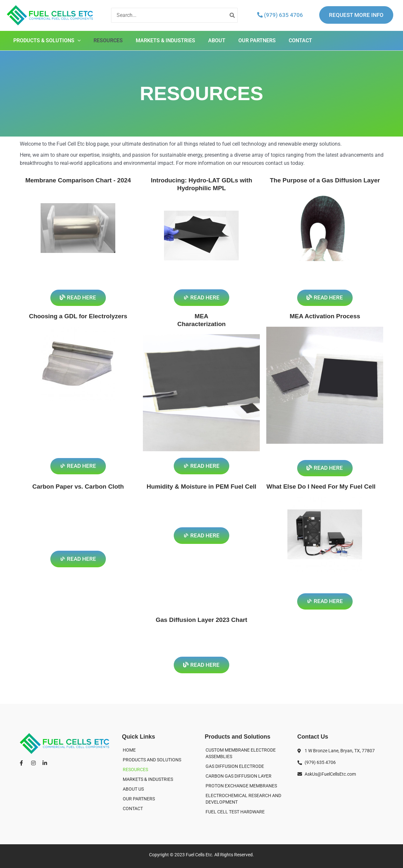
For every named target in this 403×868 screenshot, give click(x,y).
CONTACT (300, 40)
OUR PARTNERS (257, 40)
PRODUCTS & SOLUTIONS (47, 41)
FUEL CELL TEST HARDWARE (235, 812)
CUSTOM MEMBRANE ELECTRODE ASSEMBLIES (241, 753)
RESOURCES (108, 40)
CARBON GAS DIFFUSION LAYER (239, 776)
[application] (78, 41)
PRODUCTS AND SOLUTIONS (152, 760)
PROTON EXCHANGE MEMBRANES (241, 786)
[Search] (233, 15)
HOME (129, 750)
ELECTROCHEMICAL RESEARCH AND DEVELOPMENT (243, 799)
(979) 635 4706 (280, 15)
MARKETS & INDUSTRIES (165, 40)
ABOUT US (133, 789)
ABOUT (217, 40)
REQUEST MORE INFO (356, 15)
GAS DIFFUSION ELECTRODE (235, 766)
